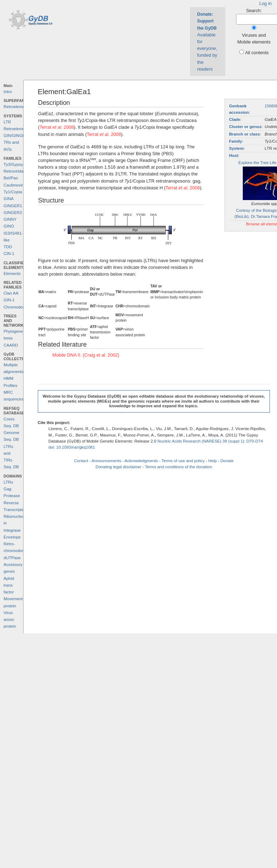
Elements (12, 274)
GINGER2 (13, 213)
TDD (8, 247)
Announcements (106, 461)
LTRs (8, 482)
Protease (12, 496)
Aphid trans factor (9, 585)
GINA (9, 199)
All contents (257, 53)
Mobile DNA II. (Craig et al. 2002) (86, 355)
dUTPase (12, 558)
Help (212, 461)
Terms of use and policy (183, 461)
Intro (8, 92)
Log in (265, 3)
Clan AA (11, 293)
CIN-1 (9, 254)
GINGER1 (13, 206)
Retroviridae (15, 171)
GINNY (10, 219)
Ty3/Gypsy (13, 164)
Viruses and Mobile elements (254, 39)
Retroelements (17, 107)
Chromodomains (19, 307)
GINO (9, 226)
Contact (81, 461)
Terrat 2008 (57, 127)
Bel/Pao (11, 178)
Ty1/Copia (13, 192)
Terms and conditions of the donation (179, 467)
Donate (227, 461)
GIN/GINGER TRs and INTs (16, 142)
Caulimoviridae (17, 185)
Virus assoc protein (10, 620)
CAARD (11, 345)
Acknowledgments (141, 461)
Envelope (12, 537)
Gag (7, 489)
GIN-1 (9, 300)
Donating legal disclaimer (119, 467)
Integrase (12, 530)
